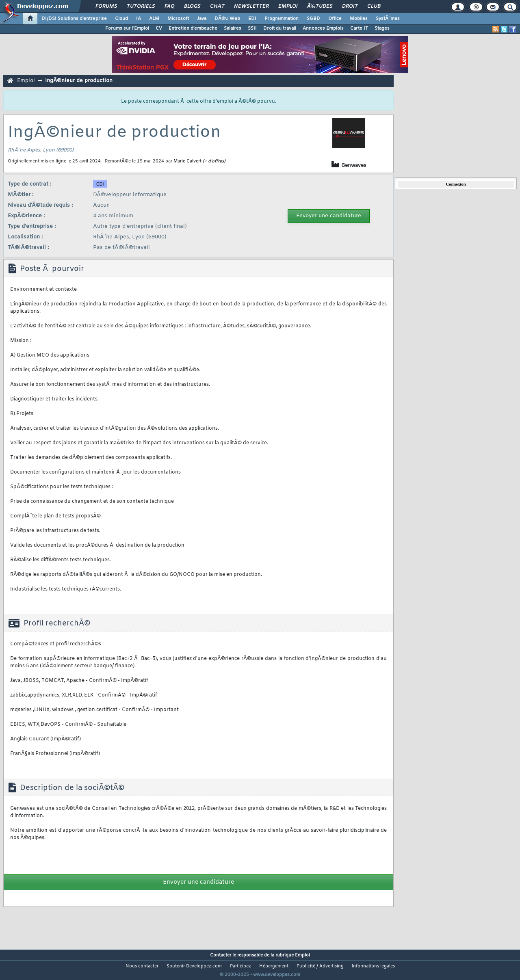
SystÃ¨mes (388, 19)
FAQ (169, 6)
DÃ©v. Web (227, 19)
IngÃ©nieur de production (79, 81)
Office (335, 19)
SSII (252, 28)
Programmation (282, 19)
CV (159, 28)
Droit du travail (280, 28)
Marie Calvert (187, 161)
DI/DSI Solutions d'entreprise (74, 19)
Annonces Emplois (323, 28)
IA (139, 19)
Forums (106, 6)
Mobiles (359, 19)
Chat (217, 6)
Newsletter (251, 6)
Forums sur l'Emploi (127, 28)
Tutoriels (141, 6)
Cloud (121, 19)
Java (202, 19)
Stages (382, 28)
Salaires (233, 28)
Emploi (288, 6)
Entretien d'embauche (193, 28)
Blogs (192, 6)
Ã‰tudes (320, 6)
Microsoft (178, 19)
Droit (350, 6)
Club (374, 6)
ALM (154, 19)
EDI (252, 19)
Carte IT (359, 28)
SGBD (313, 19)
